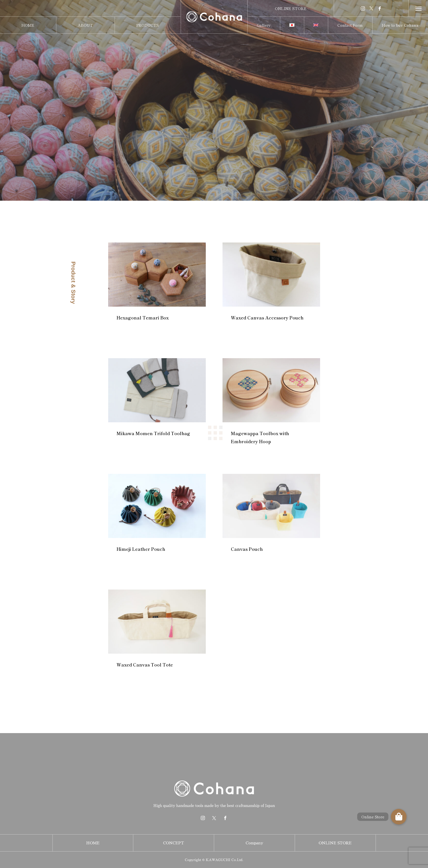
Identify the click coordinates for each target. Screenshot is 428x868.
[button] (399, 817)
